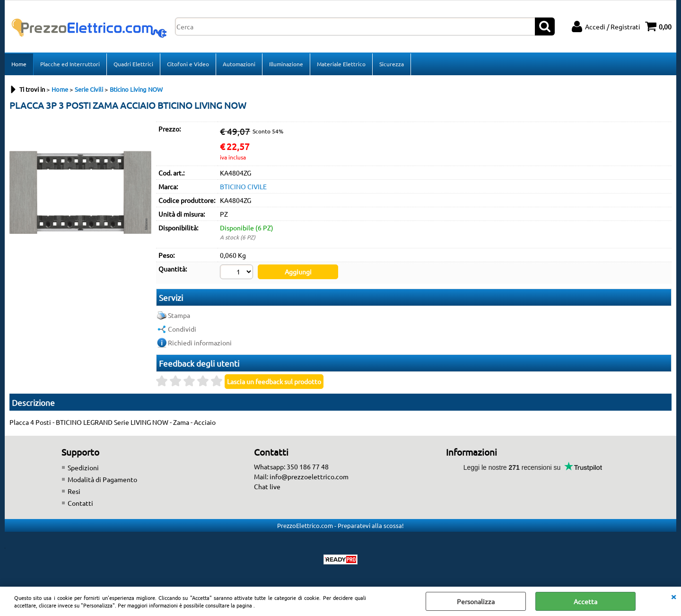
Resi (74, 491)
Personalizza (476, 601)
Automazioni (239, 64)
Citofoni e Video (188, 64)
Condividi (182, 329)
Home (19, 64)
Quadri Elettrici (133, 64)
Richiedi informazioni (200, 343)
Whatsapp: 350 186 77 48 (291, 466)
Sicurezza (392, 64)
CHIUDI (673, 596)
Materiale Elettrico (341, 64)
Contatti (80, 503)
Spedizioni (83, 467)
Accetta (585, 601)
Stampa (179, 315)
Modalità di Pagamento (102, 479)
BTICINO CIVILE (243, 186)
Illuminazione (286, 64)
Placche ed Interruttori (70, 64)
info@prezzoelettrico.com (309, 476)
